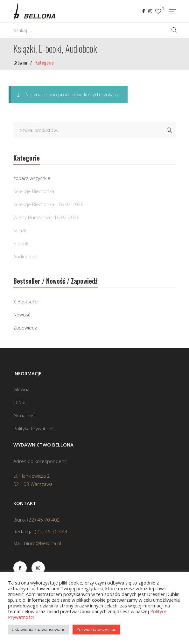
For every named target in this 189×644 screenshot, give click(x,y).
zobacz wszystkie (32, 178)
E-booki (21, 243)
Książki (20, 230)
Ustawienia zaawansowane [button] (39, 629)
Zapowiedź (25, 328)
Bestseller (28, 301)
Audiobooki (25, 256)
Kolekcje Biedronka (34, 191)
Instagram (150, 11)
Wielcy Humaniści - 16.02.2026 (46, 217)
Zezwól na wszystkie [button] (96, 629)
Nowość (22, 315)
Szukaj (169, 130)
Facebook (144, 11)
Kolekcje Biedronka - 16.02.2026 (49, 204)
